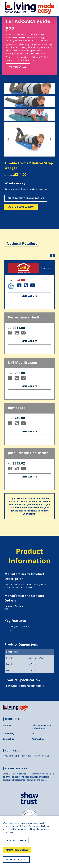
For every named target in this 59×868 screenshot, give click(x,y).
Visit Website (29, 296)
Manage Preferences (17, 850)
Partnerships (38, 739)
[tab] (22, 241)
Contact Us (44, 756)
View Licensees (18, 67)
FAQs (34, 734)
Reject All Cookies (16, 840)
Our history (9, 734)
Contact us (8, 739)
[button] (8, 139)
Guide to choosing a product (26, 198)
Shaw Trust (9, 725)
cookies (14, 823)
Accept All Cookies (16, 859)
